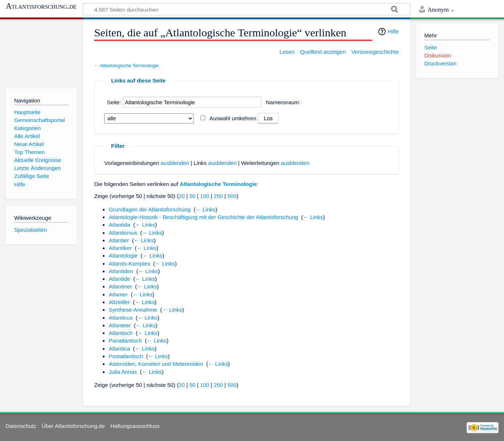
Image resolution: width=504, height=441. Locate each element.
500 (232, 196)
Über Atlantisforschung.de (73, 426)
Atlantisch (121, 333)
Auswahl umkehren (233, 118)
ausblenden (175, 163)
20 (182, 196)
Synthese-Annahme (133, 310)
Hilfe (393, 31)
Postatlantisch (126, 356)
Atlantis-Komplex (129, 264)
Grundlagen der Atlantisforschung (149, 209)
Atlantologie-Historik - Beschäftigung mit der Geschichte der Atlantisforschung (203, 217)
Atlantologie (123, 256)
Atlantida (119, 225)
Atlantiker (120, 248)
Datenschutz (21, 426)
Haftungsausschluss (135, 426)
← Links (205, 209)
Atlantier (119, 240)
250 (218, 196)
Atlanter (118, 294)
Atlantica (119, 349)
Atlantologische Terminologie (129, 66)
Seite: (114, 102)
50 (192, 196)
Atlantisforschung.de (41, 6)
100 (205, 196)
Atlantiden (121, 271)
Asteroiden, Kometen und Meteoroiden (156, 364)
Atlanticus (121, 318)
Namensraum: (283, 102)
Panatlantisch (125, 341)
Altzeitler (119, 302)
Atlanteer (120, 325)
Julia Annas (123, 372)
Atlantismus (123, 233)
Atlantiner (120, 286)
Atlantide (119, 279)
